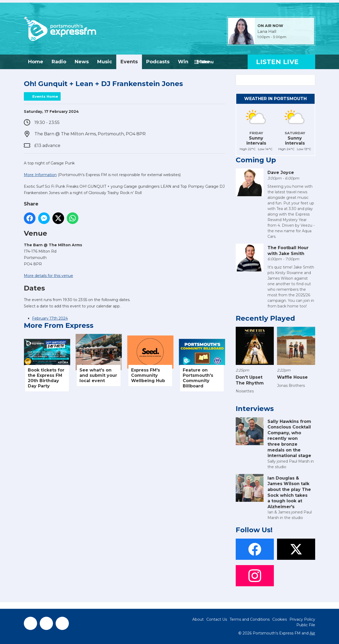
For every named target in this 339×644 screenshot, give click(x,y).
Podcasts (158, 62)
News (82, 62)
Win (183, 62)
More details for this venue (48, 276)
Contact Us (217, 619)
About (198, 619)
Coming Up (256, 160)
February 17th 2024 (50, 318)
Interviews (255, 409)
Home (36, 62)
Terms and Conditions (250, 619)
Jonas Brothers (291, 386)
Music (105, 62)
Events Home (45, 96)
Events (129, 62)
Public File (306, 625)
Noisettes (245, 391)
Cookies (280, 619)
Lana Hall (267, 32)
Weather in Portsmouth (275, 99)
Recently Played (265, 318)
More (203, 62)
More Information (40, 175)
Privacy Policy (302, 619)
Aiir (312, 633)
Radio (59, 62)
